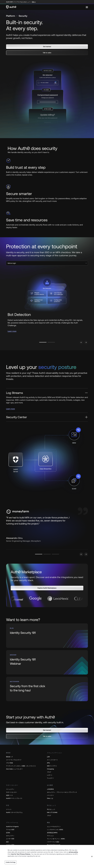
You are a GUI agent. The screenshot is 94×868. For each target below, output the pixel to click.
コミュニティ (10, 789)
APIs (48, 763)
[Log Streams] (47, 393)
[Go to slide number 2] (51, 342)
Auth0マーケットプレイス (14, 798)
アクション (50, 836)
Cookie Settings (11, 862)
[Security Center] (47, 417)
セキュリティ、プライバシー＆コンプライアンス (62, 792)
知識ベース (9, 795)
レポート (50, 775)
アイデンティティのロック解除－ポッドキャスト (21, 766)
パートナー (50, 795)
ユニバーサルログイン (54, 827)
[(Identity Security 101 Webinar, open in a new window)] (47, 662)
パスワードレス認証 (53, 842)
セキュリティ (10, 836)
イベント (9, 810)
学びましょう (51, 810)
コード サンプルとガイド (14, 760)
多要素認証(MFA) (52, 833)
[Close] (92, 856)
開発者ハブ (9, 757)
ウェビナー (50, 778)
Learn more (12, 331)
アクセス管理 (10, 830)
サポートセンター (12, 792)
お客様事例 (50, 789)
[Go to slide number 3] (55, 554)
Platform (11, 16)
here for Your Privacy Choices (21, 854)
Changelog (50, 769)
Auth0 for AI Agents (12, 827)
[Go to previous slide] (81, 342)
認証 (7, 842)
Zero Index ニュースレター (14, 769)
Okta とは (50, 798)
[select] (47, 263)
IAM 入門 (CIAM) (52, 813)
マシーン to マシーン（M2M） (56, 839)
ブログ (49, 772)
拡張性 (8, 833)
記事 (48, 757)
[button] (47, 47)
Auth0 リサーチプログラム (14, 813)
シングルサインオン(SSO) (55, 830)
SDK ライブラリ (52, 766)
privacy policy (73, 852)
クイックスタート (52, 760)
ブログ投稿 (9, 763)
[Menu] (87, 7)
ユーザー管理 (10, 839)
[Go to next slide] (86, 342)
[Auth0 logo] (46, 7)
